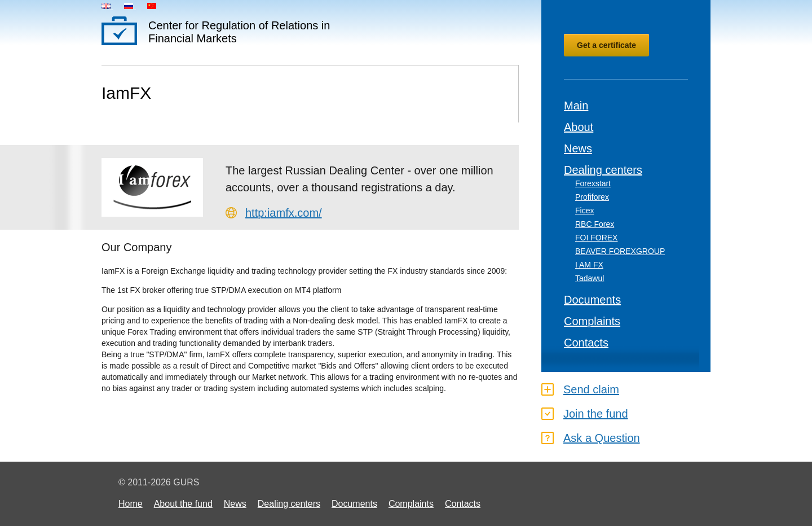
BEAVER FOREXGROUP (620, 251)
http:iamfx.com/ (284, 213)
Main (576, 106)
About (579, 127)
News (578, 148)
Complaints (592, 321)
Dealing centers (603, 170)
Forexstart (593, 183)
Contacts (586, 343)
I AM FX (589, 265)
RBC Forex (595, 224)
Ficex (584, 211)
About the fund (183, 504)
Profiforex (592, 197)
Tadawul (590, 278)
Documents (592, 300)
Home (131, 504)
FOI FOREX (596, 238)
